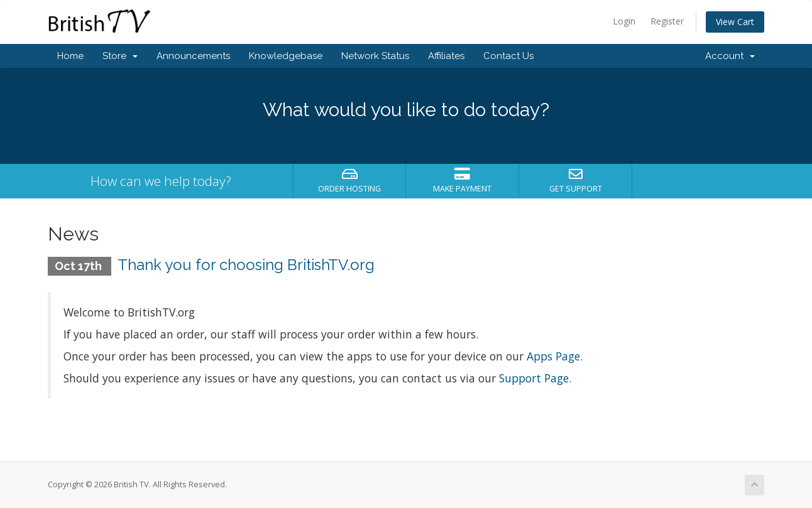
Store (120, 56)
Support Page (534, 378)
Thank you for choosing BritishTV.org (246, 265)
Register (667, 21)
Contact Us (508, 56)
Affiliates (446, 56)
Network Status (375, 56)
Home (70, 56)
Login (624, 21)
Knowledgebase (286, 56)
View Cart (735, 22)
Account (730, 56)
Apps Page (553, 356)
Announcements (193, 56)
